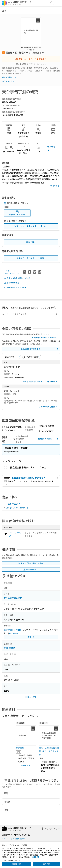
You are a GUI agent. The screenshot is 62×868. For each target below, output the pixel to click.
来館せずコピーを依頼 (17, 213)
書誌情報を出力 (12, 283)
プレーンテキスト (15, 534)
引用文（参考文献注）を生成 (17, 278)
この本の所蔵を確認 (48, 407)
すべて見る (51, 148)
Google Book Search (17, 508)
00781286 (14, 633)
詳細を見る (36, 857)
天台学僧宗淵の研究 (13, 598)
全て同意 (46, 864)
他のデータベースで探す (15, 288)
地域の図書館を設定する (40, 349)
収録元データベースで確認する (31, 59)
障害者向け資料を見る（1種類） (31, 258)
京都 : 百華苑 (9, 648)
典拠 (31, 637)
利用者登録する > (9, 77)
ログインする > (8, 81)
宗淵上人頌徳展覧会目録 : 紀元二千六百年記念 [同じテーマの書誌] (49, 751)
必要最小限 (17, 864)
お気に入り (8, 272)
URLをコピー (16, 272)
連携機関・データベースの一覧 (45, 338)
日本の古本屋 (13, 504)
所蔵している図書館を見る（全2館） (31, 226)
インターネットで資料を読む (13, 839)
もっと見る (29, 766)
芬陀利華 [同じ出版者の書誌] (20, 748)
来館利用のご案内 (48, 439)
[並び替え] (12, 357)
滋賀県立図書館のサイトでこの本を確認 (40, 382)
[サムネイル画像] (26, 735)
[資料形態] (32, 357)
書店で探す (31, 242)
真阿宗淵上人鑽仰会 (13, 630)
